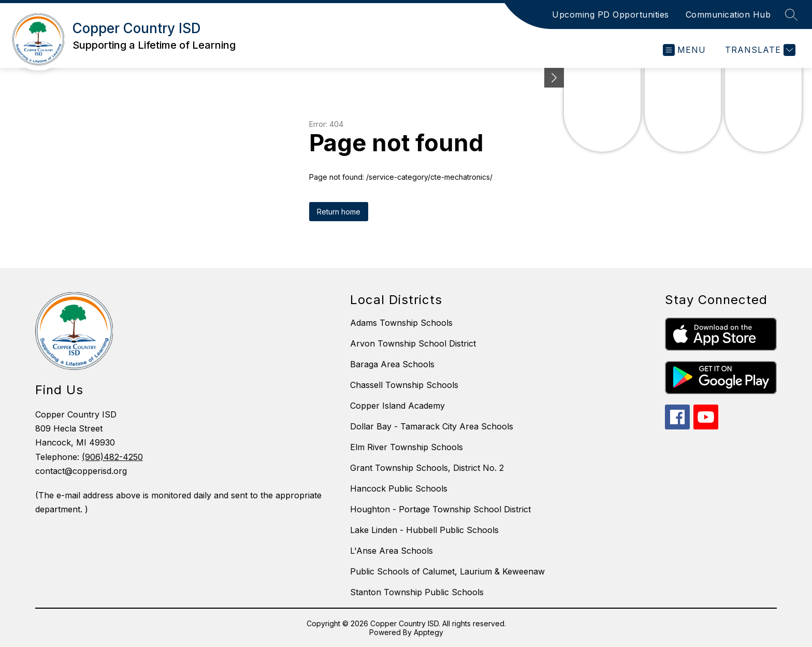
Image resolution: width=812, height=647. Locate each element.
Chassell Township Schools (404, 385)
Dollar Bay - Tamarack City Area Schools (432, 426)
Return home (339, 212)
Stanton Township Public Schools (417, 592)
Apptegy (429, 632)
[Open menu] (684, 50)
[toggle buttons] (554, 78)
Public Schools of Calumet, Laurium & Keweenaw (447, 571)
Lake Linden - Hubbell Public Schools (424, 530)
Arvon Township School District (413, 343)
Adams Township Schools (401, 323)
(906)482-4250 (112, 457)
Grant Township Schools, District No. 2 (427, 468)
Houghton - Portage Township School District (440, 509)
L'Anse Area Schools (392, 551)
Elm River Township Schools (407, 447)
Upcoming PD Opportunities (611, 15)
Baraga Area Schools (392, 364)
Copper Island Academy (397, 406)
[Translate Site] (759, 50)
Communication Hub (728, 15)
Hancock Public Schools (399, 488)
